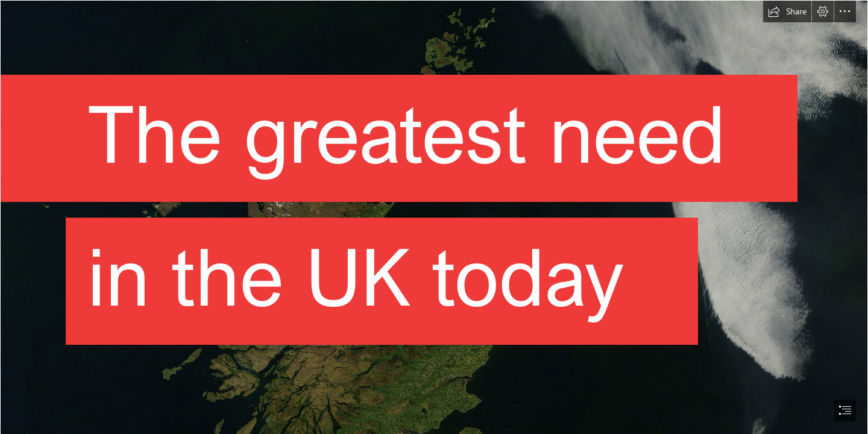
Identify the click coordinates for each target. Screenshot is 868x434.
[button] (787, 11)
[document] (434, 217)
